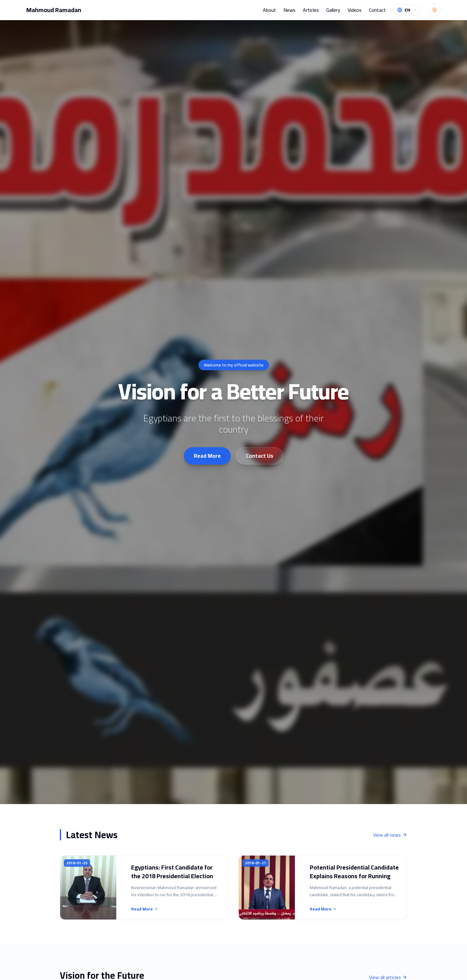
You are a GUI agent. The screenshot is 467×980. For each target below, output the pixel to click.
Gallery (333, 10)
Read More (207, 456)
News (289, 10)
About (269, 10)
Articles (311, 10)
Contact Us (260, 456)
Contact (377, 10)
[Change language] (407, 10)
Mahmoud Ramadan (54, 10)
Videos (355, 10)
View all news (390, 835)
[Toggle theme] (434, 10)
